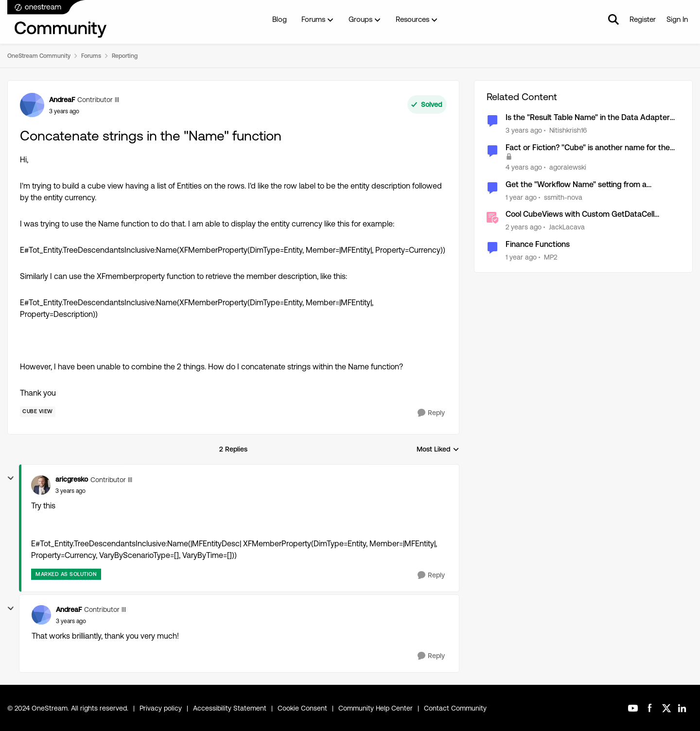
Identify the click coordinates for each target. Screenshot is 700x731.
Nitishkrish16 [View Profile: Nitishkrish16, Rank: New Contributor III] (568, 130)
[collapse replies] (11, 478)
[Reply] (431, 413)
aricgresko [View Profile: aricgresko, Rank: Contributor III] (72, 479)
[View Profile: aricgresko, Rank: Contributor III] (41, 485)
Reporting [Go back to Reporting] (125, 56)
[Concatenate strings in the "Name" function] (70, 491)
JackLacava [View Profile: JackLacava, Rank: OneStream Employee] (567, 227)
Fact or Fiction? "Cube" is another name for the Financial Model (588, 148)
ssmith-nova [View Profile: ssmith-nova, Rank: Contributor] (563, 197)
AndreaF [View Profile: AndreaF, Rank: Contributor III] (62, 100)
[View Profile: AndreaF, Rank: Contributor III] (32, 105)
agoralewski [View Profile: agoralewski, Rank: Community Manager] (568, 167)
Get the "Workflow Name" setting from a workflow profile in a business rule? (576, 185)
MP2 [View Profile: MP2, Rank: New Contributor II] (551, 257)
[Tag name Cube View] (38, 412)
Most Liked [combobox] (438, 450)
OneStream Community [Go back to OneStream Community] (39, 56)
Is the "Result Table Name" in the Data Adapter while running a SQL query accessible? (588, 118)
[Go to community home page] (57, 19)
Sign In (677, 19)
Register (643, 19)
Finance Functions (538, 244)
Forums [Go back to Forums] (91, 56)
